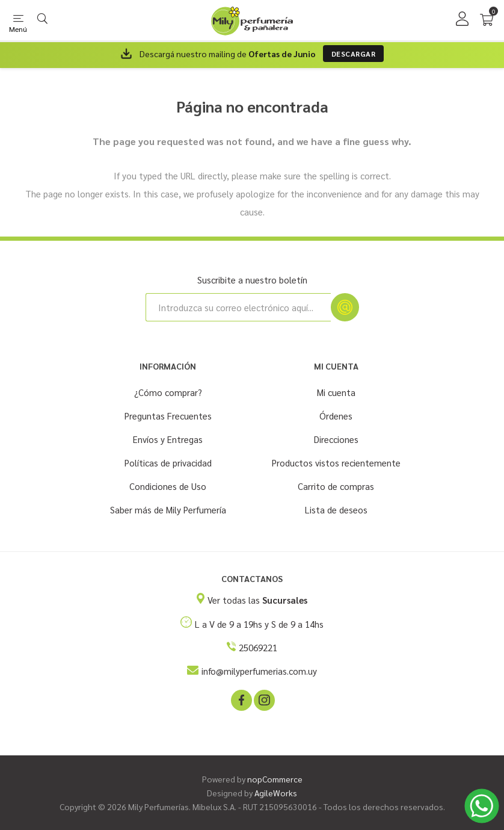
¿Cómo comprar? (168, 392)
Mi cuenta (336, 392)
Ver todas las (257, 600)
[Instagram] (263, 699)
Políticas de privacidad (168, 463)
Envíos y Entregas (168, 439)
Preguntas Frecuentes (168, 416)
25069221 (258, 647)
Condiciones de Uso (168, 486)
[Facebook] (241, 699)
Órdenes (336, 416)
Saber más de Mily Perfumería (168, 509)
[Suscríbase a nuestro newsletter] (238, 307)
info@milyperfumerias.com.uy (259, 671)
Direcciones (336, 439)
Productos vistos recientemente (336, 463)
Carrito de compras (336, 486)
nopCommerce (275, 779)
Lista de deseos (336, 509)
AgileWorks (276, 793)
